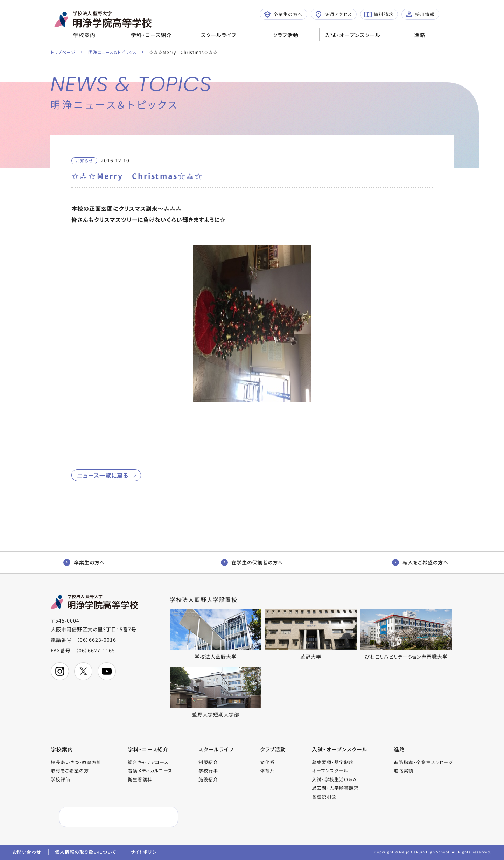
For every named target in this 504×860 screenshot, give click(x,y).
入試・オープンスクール (353, 35)
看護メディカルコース (150, 771)
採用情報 (420, 14)
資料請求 (379, 14)
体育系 (267, 771)
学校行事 (208, 771)
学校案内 (84, 35)
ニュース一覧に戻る (103, 475)
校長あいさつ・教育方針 (76, 762)
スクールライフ (219, 35)
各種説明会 (324, 796)
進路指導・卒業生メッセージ (423, 762)
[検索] (102, 817)
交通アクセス (333, 14)
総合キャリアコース (148, 762)
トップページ (63, 52)
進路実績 (404, 771)
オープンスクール (330, 771)
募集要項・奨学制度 (333, 762)
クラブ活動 (286, 35)
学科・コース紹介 (151, 35)
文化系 (267, 762)
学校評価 (61, 779)
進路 (420, 35)
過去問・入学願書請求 (335, 788)
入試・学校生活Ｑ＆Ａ (334, 779)
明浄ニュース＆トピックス (113, 52)
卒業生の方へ (283, 14)
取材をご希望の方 (70, 771)
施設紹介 (208, 779)
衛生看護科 (140, 779)
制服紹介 (208, 762)
